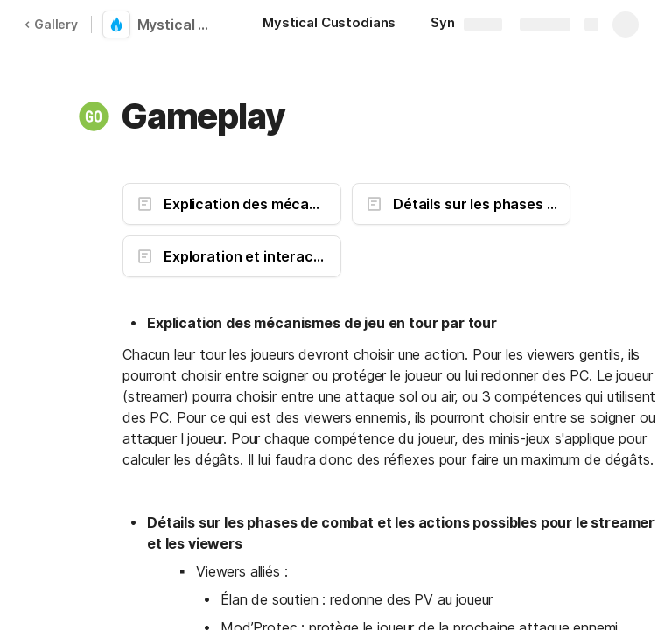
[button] (94, 116)
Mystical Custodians (177, 24)
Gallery (51, 24)
